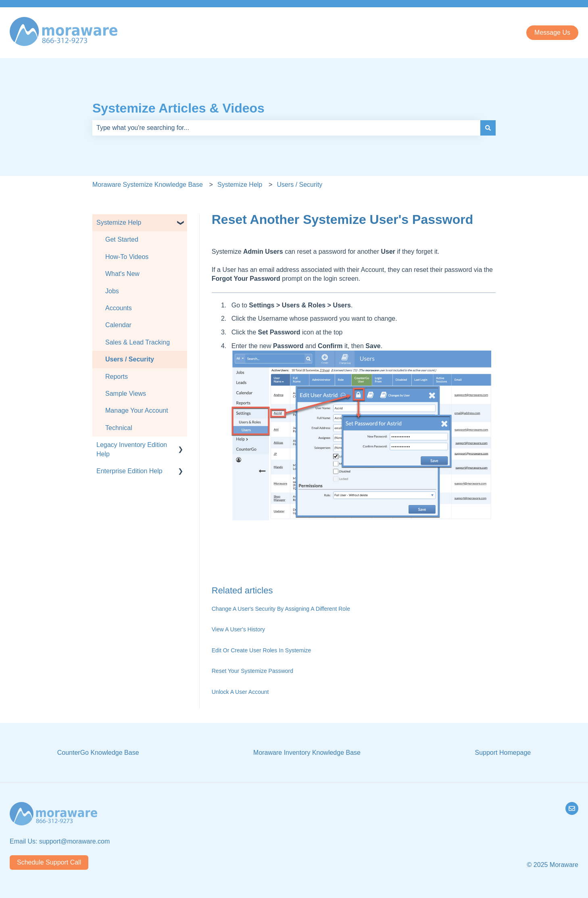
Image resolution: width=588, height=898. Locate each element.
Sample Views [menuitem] (126, 394)
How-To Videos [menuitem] (127, 257)
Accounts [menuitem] (119, 308)
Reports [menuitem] (117, 377)
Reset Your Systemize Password (252, 671)
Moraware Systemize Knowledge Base (148, 185)
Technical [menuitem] (119, 428)
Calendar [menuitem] (118, 325)
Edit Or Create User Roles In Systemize (262, 650)
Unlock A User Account (240, 692)
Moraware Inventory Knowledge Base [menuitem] (307, 753)
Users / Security (299, 185)
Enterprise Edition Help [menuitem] (129, 471)
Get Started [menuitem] (122, 239)
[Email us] (572, 808)
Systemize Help (240, 185)
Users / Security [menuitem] (130, 359)
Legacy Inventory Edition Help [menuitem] (132, 449)
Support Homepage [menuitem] (503, 753)
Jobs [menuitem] (112, 291)
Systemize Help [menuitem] (119, 222)
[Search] (488, 128)
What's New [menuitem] (122, 274)
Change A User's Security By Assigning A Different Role (281, 609)
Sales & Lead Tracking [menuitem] (138, 342)
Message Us (552, 32)
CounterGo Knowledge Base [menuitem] (98, 753)
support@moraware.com (74, 841)
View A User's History (238, 629)
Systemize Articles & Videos (178, 108)
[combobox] (286, 128)
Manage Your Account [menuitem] (137, 410)
